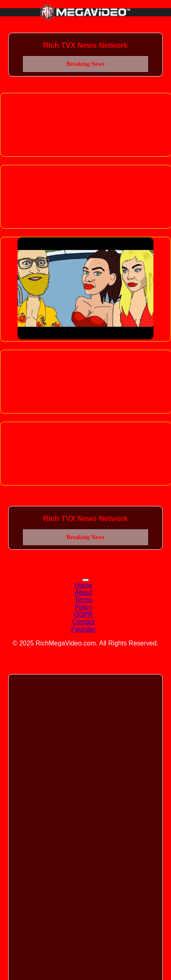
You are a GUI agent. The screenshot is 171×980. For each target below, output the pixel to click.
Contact (83, 622)
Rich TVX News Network (85, 45)
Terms (83, 600)
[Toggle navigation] (85, 580)
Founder (83, 629)
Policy (84, 607)
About (83, 592)
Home (84, 585)
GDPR (83, 615)
